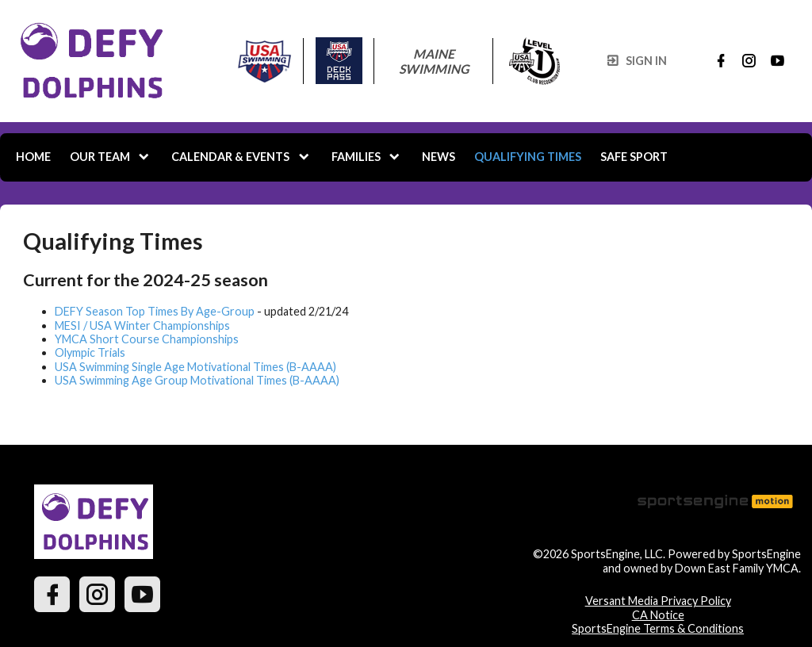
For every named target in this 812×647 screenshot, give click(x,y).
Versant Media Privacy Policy (658, 601)
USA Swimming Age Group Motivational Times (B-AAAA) (197, 380)
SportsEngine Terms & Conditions (658, 628)
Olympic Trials (90, 352)
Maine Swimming (434, 61)
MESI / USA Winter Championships (142, 325)
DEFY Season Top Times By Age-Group (155, 311)
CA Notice (658, 615)
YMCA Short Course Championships (147, 339)
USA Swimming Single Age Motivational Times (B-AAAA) (195, 367)
